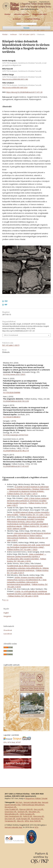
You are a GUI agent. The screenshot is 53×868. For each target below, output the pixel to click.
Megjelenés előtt (40, 14)
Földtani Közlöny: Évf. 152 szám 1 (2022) (22, 549)
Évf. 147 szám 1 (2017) (27, 34)
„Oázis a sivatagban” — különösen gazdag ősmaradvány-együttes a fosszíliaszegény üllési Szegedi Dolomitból (27, 556)
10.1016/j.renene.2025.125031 (14, 374)
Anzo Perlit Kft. (35, 821)
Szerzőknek (8, 634)
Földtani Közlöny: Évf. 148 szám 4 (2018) (23, 596)
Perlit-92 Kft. (28, 816)
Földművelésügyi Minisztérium (33, 805)
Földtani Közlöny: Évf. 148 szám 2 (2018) (26, 560)
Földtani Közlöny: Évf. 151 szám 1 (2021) (35, 515)
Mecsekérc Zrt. (34, 812)
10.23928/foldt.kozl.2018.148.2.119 (16, 451)
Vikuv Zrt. (20, 821)
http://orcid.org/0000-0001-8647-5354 (15, 88)
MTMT (18, 742)
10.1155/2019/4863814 (12, 417)
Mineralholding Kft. (12, 814)
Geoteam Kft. (23, 812)
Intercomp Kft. (39, 816)
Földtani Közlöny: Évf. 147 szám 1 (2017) (22, 494)
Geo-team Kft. (10, 819)
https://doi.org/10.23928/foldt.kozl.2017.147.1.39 (24, 92)
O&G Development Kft (13, 816)
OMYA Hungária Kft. (27, 814)
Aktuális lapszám (21, 14)
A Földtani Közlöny (32, 19)
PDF (6, 301)
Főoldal (7, 14)
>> (7, 600)
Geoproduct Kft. (11, 812)
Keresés (27, 28)
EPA (5, 742)
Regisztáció (33, 2)
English (6, 613)
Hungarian (7, 616)
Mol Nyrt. (19, 802)
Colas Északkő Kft (11, 809)
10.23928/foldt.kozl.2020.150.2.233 (16, 401)
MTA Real (11, 742)
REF (6, 305)
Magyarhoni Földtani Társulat (36, 798)
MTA (36, 827)
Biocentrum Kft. (11, 807)
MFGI (27, 821)
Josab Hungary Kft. (23, 819)
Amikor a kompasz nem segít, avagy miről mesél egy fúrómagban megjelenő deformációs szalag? (28, 546)
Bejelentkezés (44, 2)
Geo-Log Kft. (39, 809)
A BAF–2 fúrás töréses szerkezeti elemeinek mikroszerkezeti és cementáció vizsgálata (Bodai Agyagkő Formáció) (28, 501)
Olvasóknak (8, 630)
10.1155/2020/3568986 (12, 392)
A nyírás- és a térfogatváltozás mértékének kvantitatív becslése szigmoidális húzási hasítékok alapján (29, 592)
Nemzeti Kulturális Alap (32, 802)
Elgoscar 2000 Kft (26, 809)
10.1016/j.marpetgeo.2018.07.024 (15, 435)
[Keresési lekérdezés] (26, 24)
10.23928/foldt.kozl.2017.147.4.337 (16, 466)
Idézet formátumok (11, 335)
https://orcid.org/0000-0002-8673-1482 (15, 79)
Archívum (17, 19)
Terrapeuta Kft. (10, 821)
